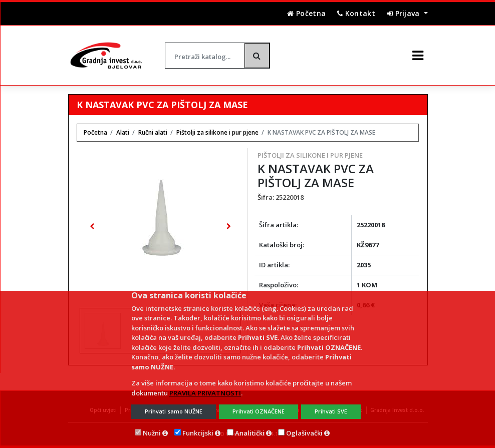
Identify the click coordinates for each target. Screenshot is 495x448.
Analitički (250, 433)
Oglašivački (304, 433)
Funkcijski (198, 433)
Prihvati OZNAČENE (259, 411)
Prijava (404, 13)
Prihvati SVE (331, 411)
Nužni (152, 433)
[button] (92, 226)
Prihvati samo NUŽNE (174, 411)
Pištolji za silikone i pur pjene (310, 155)
